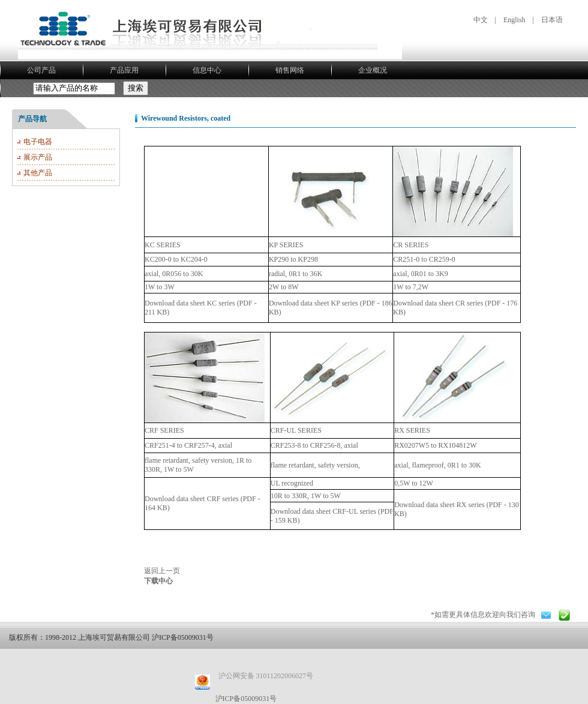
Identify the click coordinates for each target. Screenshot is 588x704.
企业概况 (373, 70)
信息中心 (207, 70)
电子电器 (38, 142)
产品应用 (124, 70)
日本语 (552, 20)
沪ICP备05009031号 (246, 699)
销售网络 (290, 70)
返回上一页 (162, 571)
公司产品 (41, 70)
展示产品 (38, 157)
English (514, 20)
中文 (481, 20)
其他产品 (38, 173)
